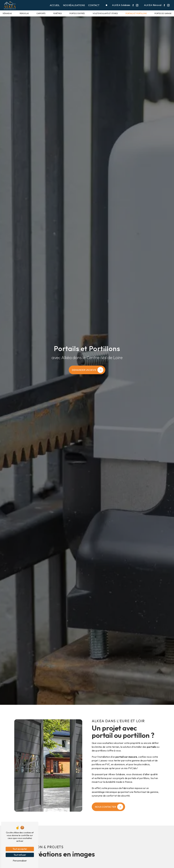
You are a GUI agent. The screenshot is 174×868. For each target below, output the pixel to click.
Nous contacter (105, 798)
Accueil (55, 5)
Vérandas (7, 13)
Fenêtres (57, 13)
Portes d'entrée (77, 13)
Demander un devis (84, 370)
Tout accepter (20, 849)
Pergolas (24, 13)
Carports (41, 13)
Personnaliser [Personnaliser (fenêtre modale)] (20, 861)
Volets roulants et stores (105, 13)
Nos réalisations (74, 5)
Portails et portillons (136, 13)
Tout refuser (20, 855)
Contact (94, 5)
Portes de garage (163, 13)
